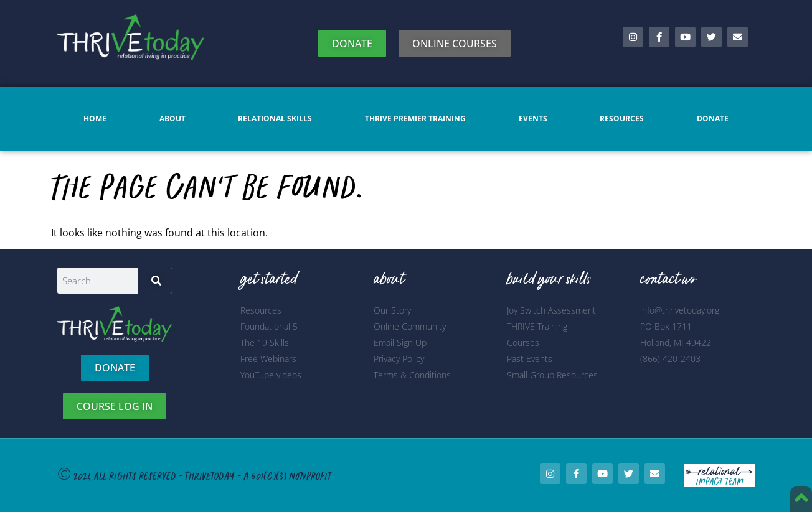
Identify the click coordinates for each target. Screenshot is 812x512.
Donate (713, 119)
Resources (622, 119)
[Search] (155, 281)
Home (95, 119)
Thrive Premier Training (415, 119)
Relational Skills (275, 119)
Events (533, 119)
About (172, 119)
